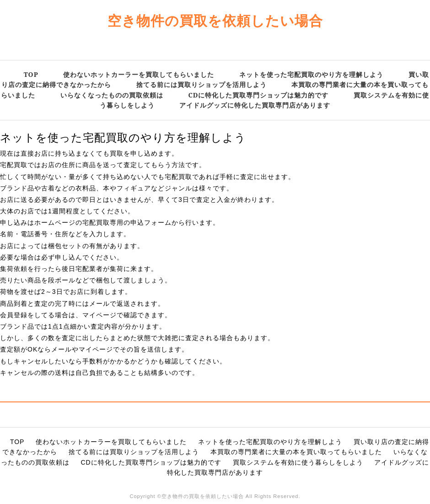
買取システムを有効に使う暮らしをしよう (298, 462)
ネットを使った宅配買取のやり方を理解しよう (311, 74)
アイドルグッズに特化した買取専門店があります (255, 105)
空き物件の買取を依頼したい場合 (215, 20)
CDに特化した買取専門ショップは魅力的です (258, 95)
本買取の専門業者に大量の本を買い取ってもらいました (296, 452)
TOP (31, 74)
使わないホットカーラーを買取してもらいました (139, 74)
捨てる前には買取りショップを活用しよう (202, 84)
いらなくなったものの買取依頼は (112, 95)
